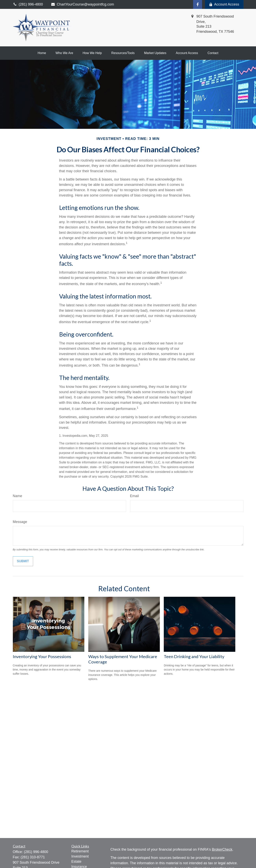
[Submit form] (23, 561)
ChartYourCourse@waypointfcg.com (82, 4)
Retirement (80, 851)
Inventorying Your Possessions (42, 656)
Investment (80, 856)
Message (20, 522)
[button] (42, 53)
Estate (76, 861)
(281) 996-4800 (36, 852)
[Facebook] (198, 4)
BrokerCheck (222, 849)
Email (135, 496)
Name (18, 496)
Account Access (224, 4)
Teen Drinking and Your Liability (194, 656)
